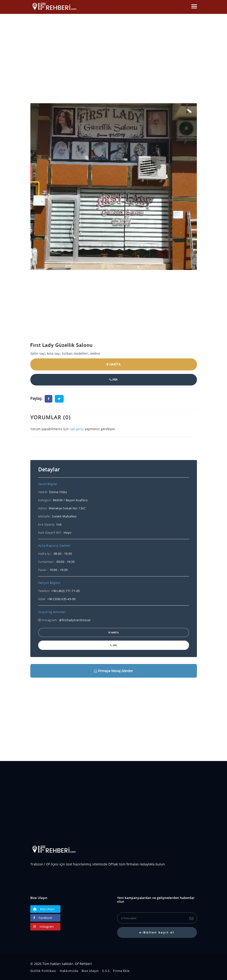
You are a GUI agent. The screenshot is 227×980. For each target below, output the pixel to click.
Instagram (44, 927)
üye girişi (77, 429)
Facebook (43, 918)
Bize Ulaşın (44, 909)
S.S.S (106, 971)
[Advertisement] (114, 309)
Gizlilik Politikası (43, 971)
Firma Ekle (121, 971)
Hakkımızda (69, 971)
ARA (113, 380)
